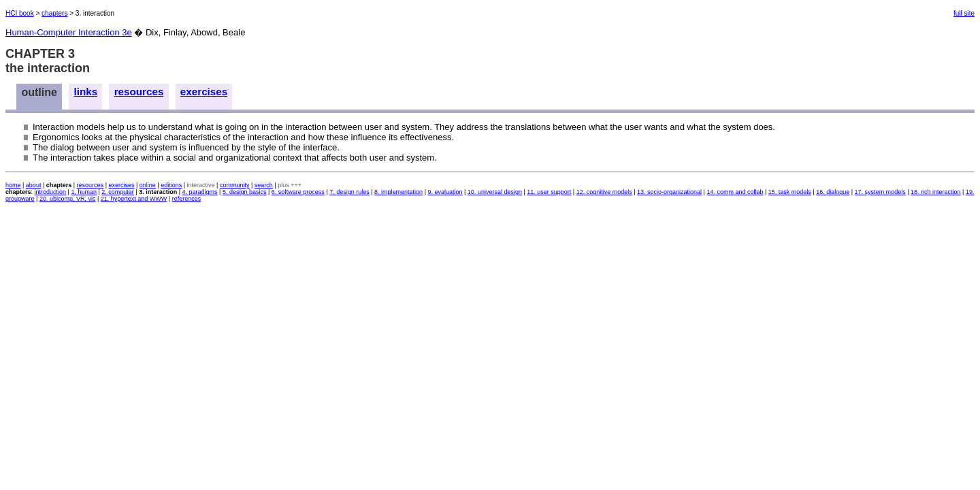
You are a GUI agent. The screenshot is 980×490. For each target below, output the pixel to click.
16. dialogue (833, 192)
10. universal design (495, 192)
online (148, 185)
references (187, 199)
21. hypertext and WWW (134, 199)
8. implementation (398, 192)
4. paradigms (200, 192)
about (34, 185)
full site (964, 13)
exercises (204, 92)
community (235, 185)
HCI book (20, 13)
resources (139, 92)
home (13, 185)
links (86, 92)
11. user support (549, 192)
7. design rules (349, 192)
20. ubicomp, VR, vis (68, 199)
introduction (51, 192)
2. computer (118, 192)
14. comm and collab (735, 192)
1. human (84, 192)
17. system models (880, 192)
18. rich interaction (936, 192)
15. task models (790, 192)
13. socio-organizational (669, 192)
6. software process (298, 192)
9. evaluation (445, 192)
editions (171, 185)
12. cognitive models (604, 192)
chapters (54, 13)
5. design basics (245, 192)
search (264, 185)
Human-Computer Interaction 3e (69, 32)
